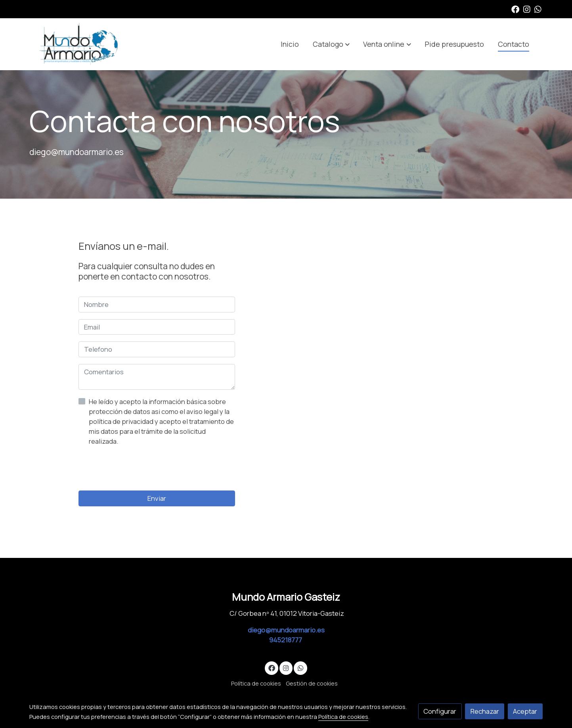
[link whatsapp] (538, 9)
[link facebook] (515, 9)
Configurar (440, 711)
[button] (331, 44)
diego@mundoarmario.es (286, 630)
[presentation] (139, 468)
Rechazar (485, 711)
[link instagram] (527, 9)
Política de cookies (256, 683)
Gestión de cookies (312, 683)
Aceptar (525, 711)
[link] (80, 44)
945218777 (286, 640)
